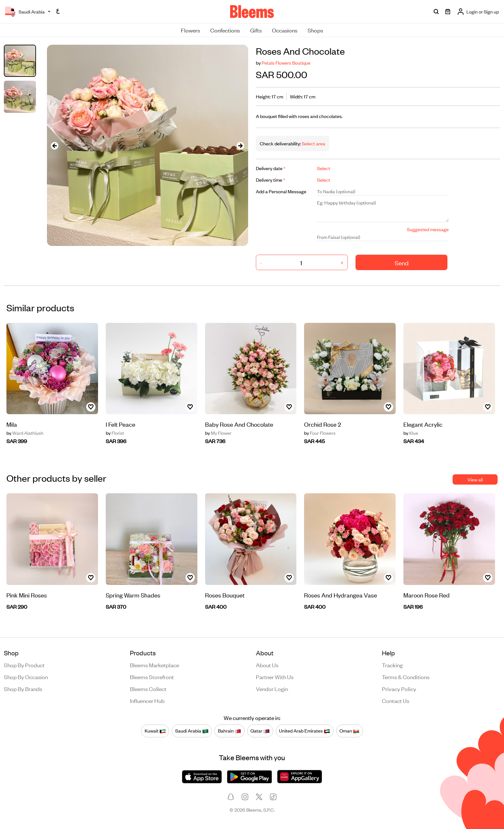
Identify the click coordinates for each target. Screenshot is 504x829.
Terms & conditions (406, 677)
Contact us (396, 700)
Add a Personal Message (281, 191)
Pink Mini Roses (27, 595)
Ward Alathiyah (25, 433)
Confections (225, 30)
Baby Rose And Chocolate (239, 424)
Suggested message (428, 229)
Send (402, 263)
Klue (411, 433)
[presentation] (55, 146)
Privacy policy (399, 688)
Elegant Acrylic (423, 424)
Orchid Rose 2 (323, 424)
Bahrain (230, 731)
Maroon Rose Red (427, 595)
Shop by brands (23, 688)
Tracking (392, 665)
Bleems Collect (148, 688)
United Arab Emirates (305, 731)
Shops (315, 30)
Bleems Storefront (152, 677)
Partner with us (275, 677)
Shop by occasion (26, 677)
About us (267, 665)
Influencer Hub (147, 700)
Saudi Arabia (192, 731)
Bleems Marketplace (154, 665)
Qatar (260, 731)
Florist (115, 433)
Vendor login (272, 688)
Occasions (285, 30)
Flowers (190, 30)
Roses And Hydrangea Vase (341, 595)
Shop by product (24, 665)
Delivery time (270, 180)
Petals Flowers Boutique (286, 63)
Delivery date (271, 168)
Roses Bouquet (225, 595)
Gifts (256, 30)
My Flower (218, 433)
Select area (313, 143)
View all (475, 479)
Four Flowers (320, 433)
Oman (349, 731)
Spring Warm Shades (133, 595)
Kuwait (155, 731)
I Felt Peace (121, 424)
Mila (12, 424)
